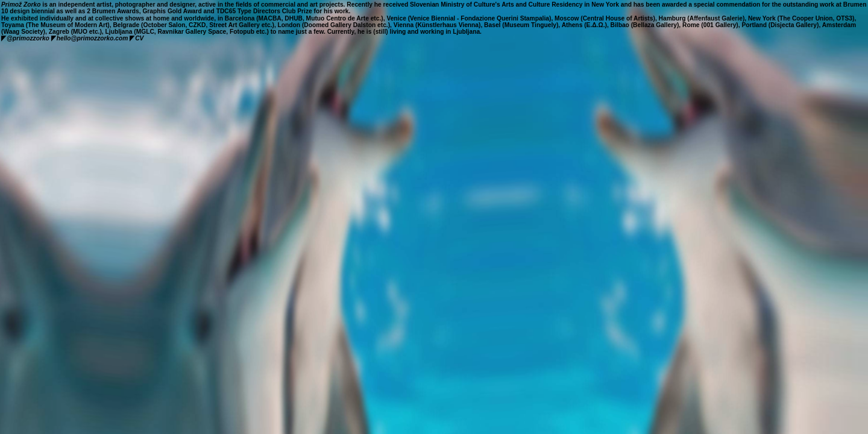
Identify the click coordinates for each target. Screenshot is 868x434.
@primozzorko (25, 38)
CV (139, 38)
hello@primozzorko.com (90, 38)
